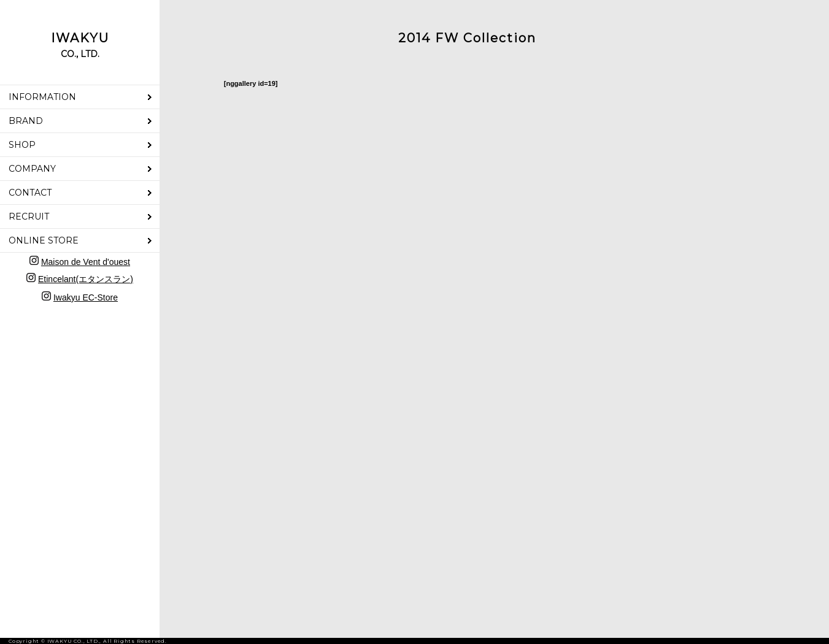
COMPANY (32, 169)
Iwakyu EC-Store (86, 297)
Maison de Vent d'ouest (86, 262)
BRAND (26, 121)
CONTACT (30, 193)
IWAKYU (80, 45)
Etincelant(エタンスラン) (86, 279)
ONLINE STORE (44, 240)
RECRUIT (29, 217)
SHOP (22, 145)
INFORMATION (42, 97)
